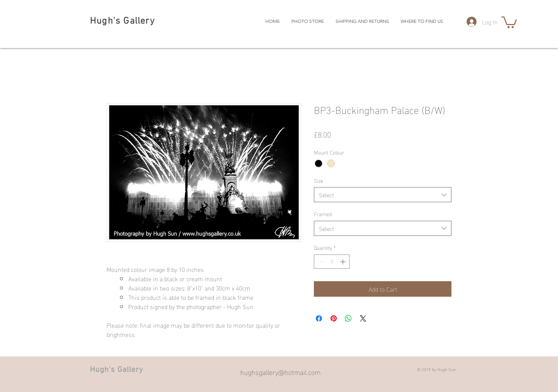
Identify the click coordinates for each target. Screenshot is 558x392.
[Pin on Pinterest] (334, 318)
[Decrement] (320, 262)
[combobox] (383, 195)
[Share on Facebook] (319, 318)
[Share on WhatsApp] (348, 318)
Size (319, 180)
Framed (323, 214)
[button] (509, 22)
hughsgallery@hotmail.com (280, 372)
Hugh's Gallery (122, 21)
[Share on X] (363, 318)
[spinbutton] (332, 262)
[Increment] (344, 262)
